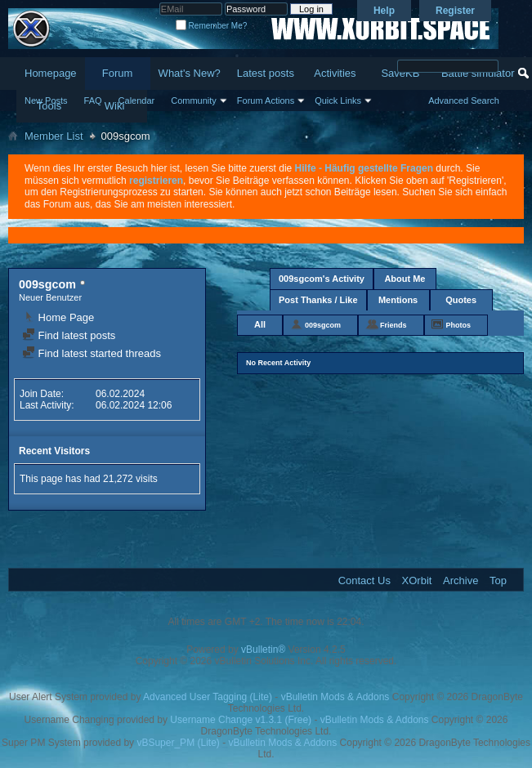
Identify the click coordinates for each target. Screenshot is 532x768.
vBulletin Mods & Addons (335, 697)
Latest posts (266, 73)
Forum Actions (266, 100)
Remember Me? (211, 26)
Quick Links (338, 100)
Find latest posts (69, 335)
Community (194, 100)
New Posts (46, 100)
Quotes (461, 300)
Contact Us (364, 580)
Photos (459, 325)
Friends (393, 325)
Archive (460, 580)
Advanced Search (464, 100)
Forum (118, 73)
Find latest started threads (92, 353)
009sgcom (323, 325)
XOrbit (417, 580)
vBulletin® (263, 650)
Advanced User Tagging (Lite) (208, 697)
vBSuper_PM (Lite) (178, 743)
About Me (405, 279)
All (260, 324)
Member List (54, 136)
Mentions (398, 300)
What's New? (190, 73)
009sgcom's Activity (322, 279)
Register (455, 11)
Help (384, 11)
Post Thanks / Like (318, 300)
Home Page (58, 317)
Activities (335, 73)
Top (498, 580)
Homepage (51, 73)
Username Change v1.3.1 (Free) (241, 720)
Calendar (137, 100)
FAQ (93, 100)
